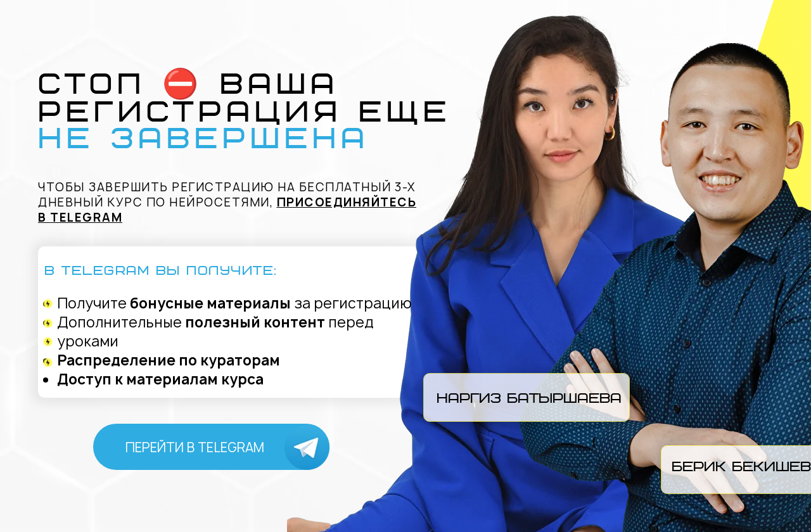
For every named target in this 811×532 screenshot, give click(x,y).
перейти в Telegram (195, 447)
